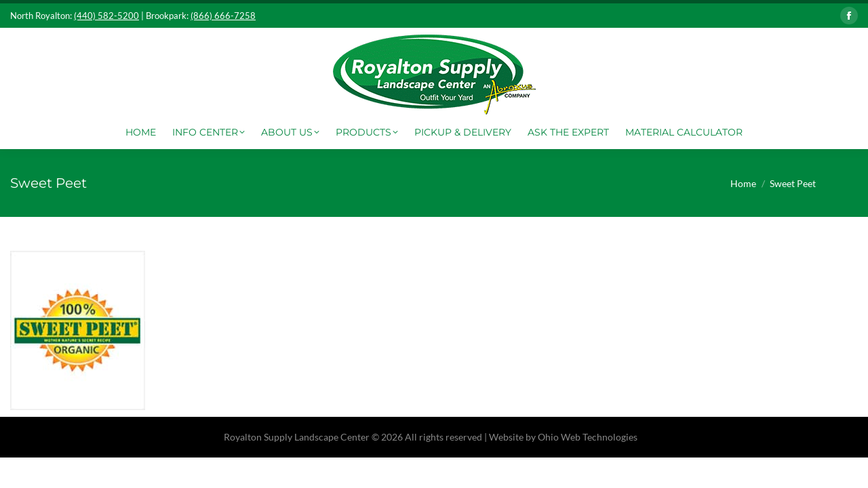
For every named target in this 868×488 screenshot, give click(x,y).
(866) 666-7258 (223, 16)
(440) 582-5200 (106, 16)
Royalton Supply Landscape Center (297, 437)
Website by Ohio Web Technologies (563, 437)
